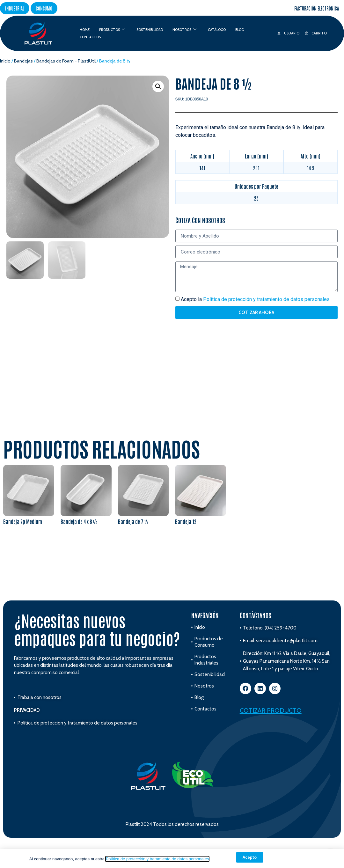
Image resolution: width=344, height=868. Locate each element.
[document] (172, 434)
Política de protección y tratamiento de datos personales (157, 859)
